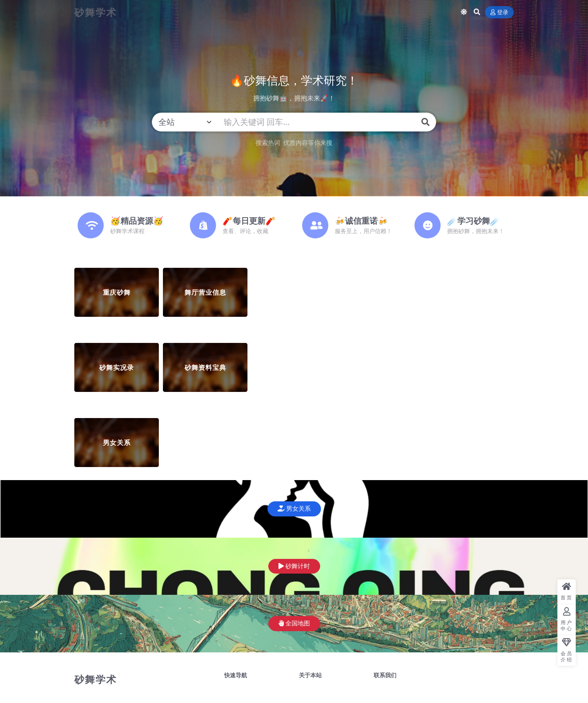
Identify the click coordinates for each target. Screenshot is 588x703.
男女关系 (294, 509)
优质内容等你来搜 (308, 142)
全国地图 (294, 623)
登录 (499, 12)
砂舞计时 (294, 566)
